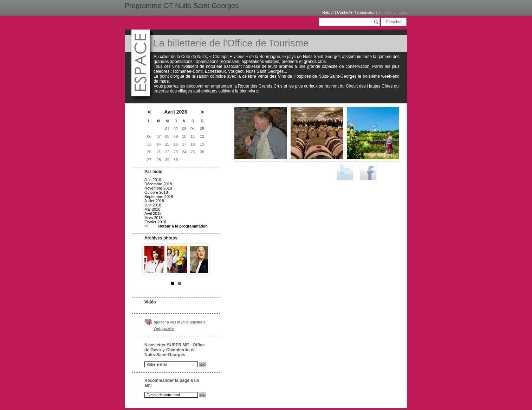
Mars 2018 (154, 218)
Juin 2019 (153, 180)
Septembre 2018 (159, 197)
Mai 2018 (152, 209)
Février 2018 (155, 222)
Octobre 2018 (156, 192)
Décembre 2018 (158, 184)
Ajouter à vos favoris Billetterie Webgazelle (180, 325)
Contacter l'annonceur (356, 12)
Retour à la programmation (183, 226)
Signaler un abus (392, 12)
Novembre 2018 (158, 188)
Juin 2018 (153, 205)
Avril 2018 (153, 213)
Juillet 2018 (154, 201)
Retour (328, 12)
